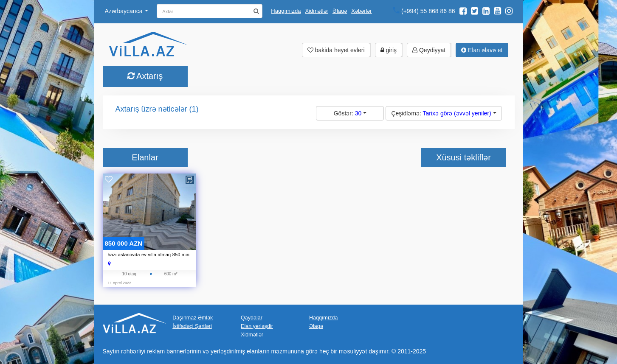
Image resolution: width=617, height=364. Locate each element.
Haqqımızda (286, 11)
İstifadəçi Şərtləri (192, 326)
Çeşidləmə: (444, 113)
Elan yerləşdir (257, 326)
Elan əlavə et (482, 50)
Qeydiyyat (429, 50)
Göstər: (350, 113)
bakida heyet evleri (336, 50)
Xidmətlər (316, 11)
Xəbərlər (361, 11)
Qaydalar (252, 318)
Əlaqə (340, 11)
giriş (389, 50)
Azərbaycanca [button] (127, 11)
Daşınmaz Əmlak (193, 318)
